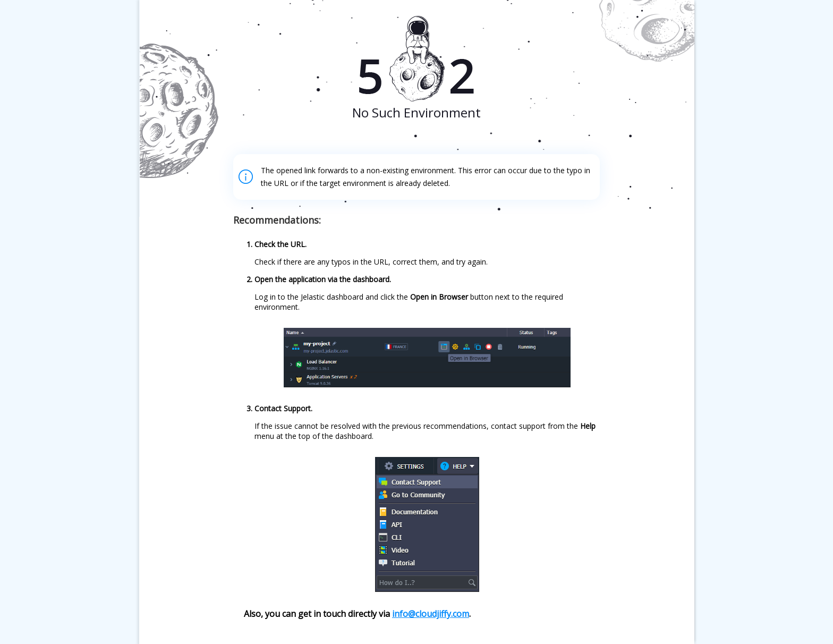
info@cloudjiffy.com (431, 614)
